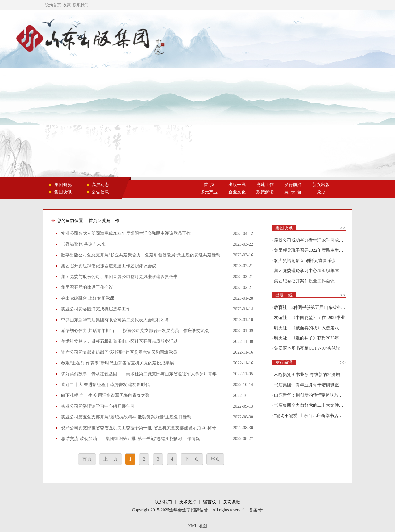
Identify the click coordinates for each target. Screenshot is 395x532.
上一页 (110, 459)
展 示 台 (293, 192)
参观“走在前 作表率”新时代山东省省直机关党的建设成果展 (118, 363)
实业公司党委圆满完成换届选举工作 (96, 309)
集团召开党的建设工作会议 (87, 287)
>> (343, 228)
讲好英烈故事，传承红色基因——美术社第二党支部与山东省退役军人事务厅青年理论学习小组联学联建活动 (165, 374)
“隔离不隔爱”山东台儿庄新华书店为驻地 (313, 416)
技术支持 (188, 502)
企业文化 (237, 192)
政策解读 (265, 192)
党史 (321, 192)
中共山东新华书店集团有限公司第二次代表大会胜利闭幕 (115, 320)
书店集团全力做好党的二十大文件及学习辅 (315, 405)
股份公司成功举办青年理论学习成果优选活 (315, 240)
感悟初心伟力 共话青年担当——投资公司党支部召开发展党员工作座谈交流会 (135, 331)
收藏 (67, 5)
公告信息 (100, 192)
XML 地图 (197, 526)
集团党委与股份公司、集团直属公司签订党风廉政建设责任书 (119, 277)
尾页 (215, 459)
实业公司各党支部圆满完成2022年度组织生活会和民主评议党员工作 (126, 233)
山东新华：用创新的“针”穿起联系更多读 (313, 395)
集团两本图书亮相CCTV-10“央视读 (307, 348)
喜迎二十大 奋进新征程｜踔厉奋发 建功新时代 (105, 385)
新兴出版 (321, 185)
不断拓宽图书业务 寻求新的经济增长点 (311, 375)
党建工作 (265, 185)
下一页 (192, 459)
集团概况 (63, 185)
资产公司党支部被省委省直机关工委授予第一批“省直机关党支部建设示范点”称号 (139, 428)
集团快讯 (63, 192)
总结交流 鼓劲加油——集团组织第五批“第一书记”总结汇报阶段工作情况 (131, 439)
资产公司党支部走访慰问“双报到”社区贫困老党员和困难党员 (119, 352)
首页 (93, 221)
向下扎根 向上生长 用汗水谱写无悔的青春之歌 (105, 395)
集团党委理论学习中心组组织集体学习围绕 (315, 271)
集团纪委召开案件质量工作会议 (304, 281)
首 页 (209, 185)
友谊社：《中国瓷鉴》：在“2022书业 (310, 318)
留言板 (210, 502)
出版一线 (237, 185)
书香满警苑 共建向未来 (83, 244)
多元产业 (209, 192)
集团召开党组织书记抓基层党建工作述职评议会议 (109, 266)
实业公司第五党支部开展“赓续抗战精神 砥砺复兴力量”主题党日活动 (126, 417)
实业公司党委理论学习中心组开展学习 (98, 406)
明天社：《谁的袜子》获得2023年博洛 (311, 338)
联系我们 (81, 5)
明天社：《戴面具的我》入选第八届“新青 (314, 328)
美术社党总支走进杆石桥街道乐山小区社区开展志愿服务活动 (119, 341)
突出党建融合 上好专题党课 (88, 298)
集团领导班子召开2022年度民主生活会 (311, 250)
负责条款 (232, 502)
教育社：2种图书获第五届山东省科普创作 (314, 308)
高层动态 (100, 185)
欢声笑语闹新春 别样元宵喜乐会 (305, 261)
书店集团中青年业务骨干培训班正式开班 (313, 385)
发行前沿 (293, 185)
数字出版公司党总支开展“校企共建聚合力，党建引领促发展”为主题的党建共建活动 (141, 255)
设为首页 (53, 5)
